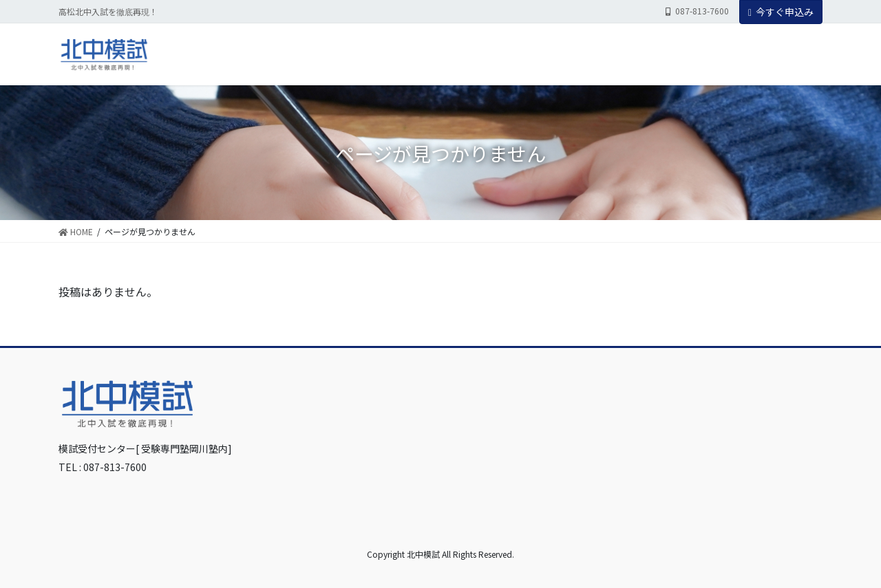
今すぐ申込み (781, 12)
